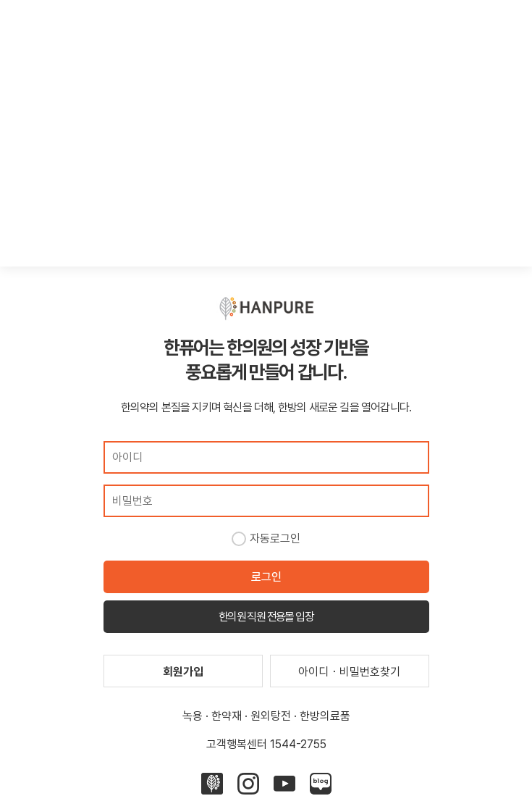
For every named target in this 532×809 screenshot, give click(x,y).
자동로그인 (275, 538)
